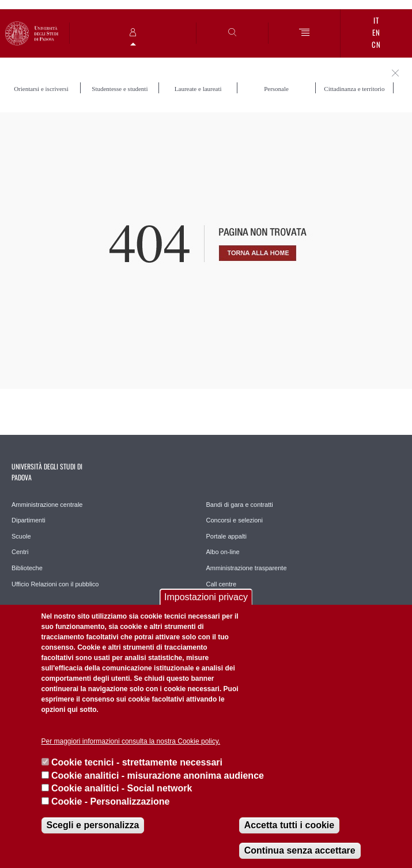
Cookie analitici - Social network (122, 788)
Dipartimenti (29, 520)
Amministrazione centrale (47, 505)
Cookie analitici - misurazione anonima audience (158, 776)
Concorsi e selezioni (235, 520)
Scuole (21, 536)
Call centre (222, 584)
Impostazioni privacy (206, 597)
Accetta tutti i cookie (289, 825)
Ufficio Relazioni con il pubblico (55, 584)
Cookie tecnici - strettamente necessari (137, 762)
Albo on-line (223, 552)
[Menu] (304, 33)
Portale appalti (226, 536)
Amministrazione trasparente (247, 568)
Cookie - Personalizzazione (110, 801)
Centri (20, 552)
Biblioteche (27, 568)
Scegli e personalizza (93, 825)
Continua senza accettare (300, 850)
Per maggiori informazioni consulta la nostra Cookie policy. (131, 741)
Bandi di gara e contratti (240, 505)
